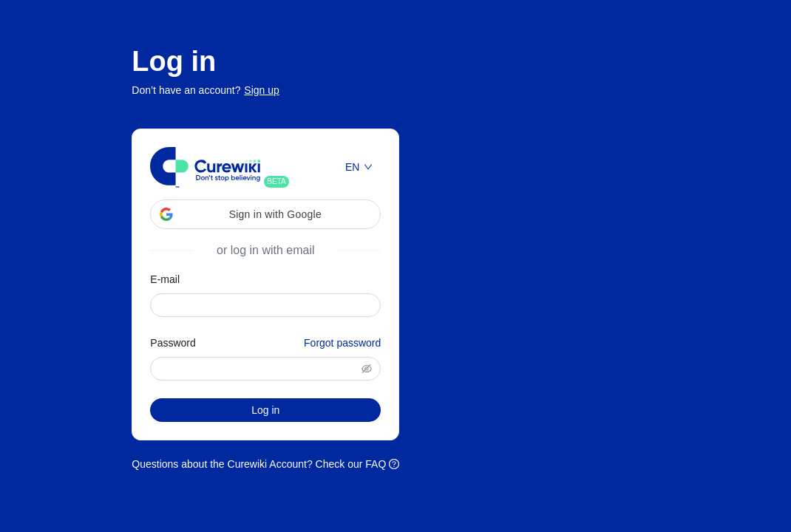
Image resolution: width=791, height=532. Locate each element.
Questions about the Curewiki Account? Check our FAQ (265, 464)
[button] (265, 214)
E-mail (165, 279)
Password (265, 343)
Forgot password (342, 343)
